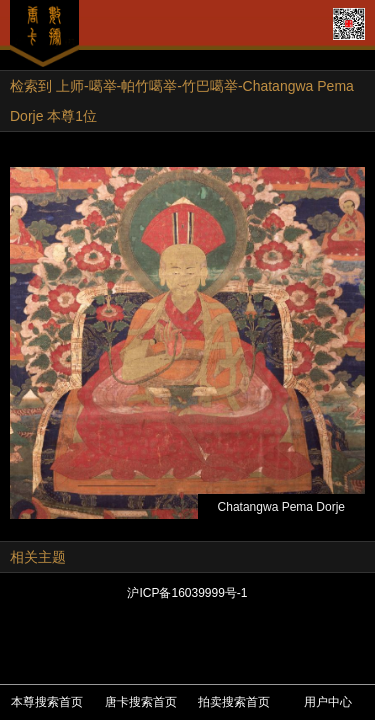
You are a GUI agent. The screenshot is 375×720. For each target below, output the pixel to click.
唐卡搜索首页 (141, 702)
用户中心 (328, 702)
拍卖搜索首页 (234, 702)
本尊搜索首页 (47, 702)
